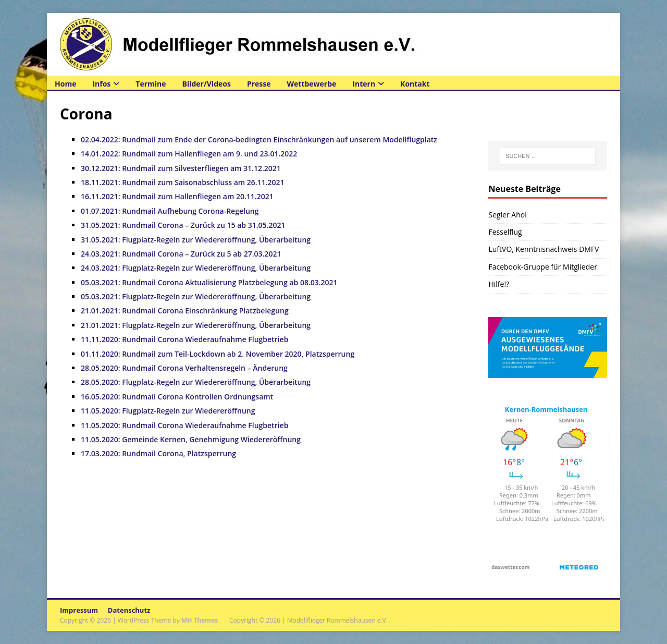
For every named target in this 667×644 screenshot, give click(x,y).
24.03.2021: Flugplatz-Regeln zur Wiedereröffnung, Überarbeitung (196, 268)
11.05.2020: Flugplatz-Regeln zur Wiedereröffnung (168, 411)
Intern (364, 84)
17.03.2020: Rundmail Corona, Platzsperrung (158, 453)
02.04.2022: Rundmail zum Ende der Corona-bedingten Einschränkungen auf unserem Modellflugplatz (259, 139)
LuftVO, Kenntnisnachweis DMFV (544, 249)
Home (65, 84)
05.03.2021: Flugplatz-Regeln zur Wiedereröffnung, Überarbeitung (196, 296)
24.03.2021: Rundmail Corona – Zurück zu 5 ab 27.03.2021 (181, 254)
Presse (259, 84)
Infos (101, 84)
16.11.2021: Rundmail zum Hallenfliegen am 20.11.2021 (177, 196)
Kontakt (415, 84)
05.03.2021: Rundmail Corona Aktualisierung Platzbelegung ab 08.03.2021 (209, 282)
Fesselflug (505, 232)
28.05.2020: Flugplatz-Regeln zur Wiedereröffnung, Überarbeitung (196, 382)
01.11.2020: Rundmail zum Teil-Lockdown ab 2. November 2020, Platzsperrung (218, 354)
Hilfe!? (499, 284)
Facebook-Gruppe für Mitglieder (542, 267)
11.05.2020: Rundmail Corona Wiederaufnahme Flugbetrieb (184, 425)
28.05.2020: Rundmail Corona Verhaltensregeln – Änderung (184, 368)
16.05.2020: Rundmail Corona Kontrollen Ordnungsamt (177, 397)
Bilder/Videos (207, 84)
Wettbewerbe (312, 84)
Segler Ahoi (507, 215)
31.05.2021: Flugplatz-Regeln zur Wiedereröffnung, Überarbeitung (196, 240)
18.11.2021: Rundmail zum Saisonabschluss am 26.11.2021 (183, 182)
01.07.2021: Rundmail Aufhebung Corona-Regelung (170, 211)
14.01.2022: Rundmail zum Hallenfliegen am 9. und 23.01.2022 (189, 154)
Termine (151, 84)
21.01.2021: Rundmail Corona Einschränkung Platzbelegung (185, 311)
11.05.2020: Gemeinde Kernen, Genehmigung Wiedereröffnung (191, 439)
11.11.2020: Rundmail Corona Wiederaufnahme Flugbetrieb (184, 339)
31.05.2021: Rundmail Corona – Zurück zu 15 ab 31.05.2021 (183, 225)
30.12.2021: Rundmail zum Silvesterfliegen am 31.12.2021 (181, 168)
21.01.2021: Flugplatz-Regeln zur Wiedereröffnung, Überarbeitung (196, 325)
